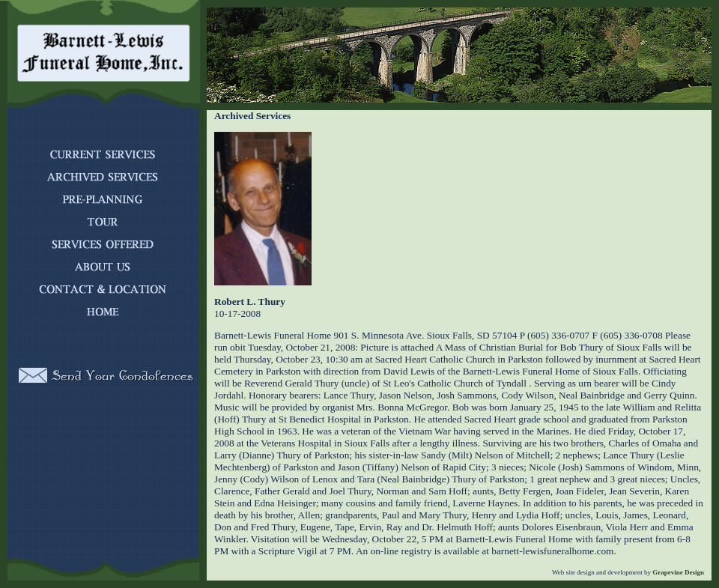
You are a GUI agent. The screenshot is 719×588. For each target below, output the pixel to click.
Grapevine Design (677, 572)
